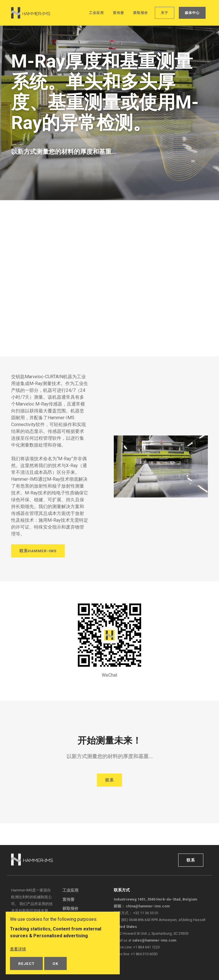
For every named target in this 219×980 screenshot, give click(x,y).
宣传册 (118, 13)
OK (55, 963)
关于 (165, 13)
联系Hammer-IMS (38, 552)
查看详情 (19, 949)
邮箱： (142, 906)
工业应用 (96, 13)
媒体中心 (192, 13)
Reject (26, 963)
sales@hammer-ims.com (154, 940)
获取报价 (141, 13)
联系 (109, 780)
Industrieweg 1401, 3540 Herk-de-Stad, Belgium (155, 899)
